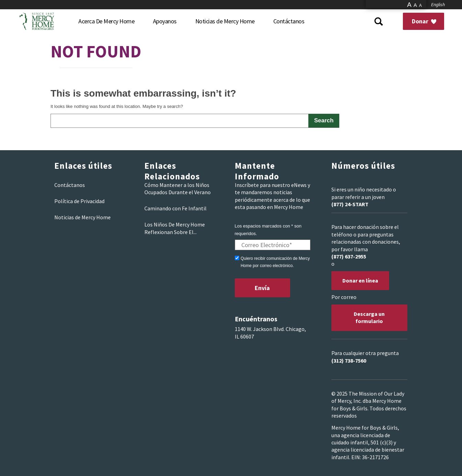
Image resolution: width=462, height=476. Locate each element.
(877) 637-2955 (349, 256)
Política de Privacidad (79, 201)
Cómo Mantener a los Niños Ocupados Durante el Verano (178, 189)
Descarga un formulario (369, 317)
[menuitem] (106, 21)
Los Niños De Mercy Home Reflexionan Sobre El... (175, 228)
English (438, 4)
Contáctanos (70, 185)
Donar (424, 21)
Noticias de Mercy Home (82, 217)
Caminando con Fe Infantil (175, 208)
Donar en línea (360, 280)
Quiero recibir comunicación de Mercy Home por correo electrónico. (275, 262)
